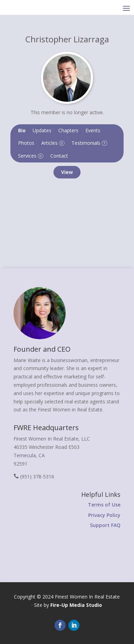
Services (31, 156)
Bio (22, 130)
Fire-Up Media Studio (76, 605)
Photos (26, 143)
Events (93, 130)
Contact (59, 156)
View (67, 172)
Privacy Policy (104, 515)
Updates (42, 130)
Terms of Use (104, 505)
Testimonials (89, 143)
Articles (53, 143)
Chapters (68, 130)
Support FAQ (105, 525)
